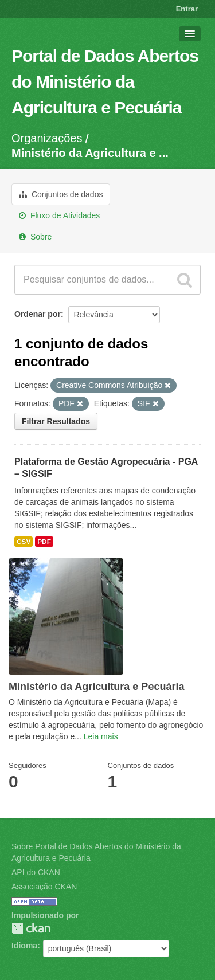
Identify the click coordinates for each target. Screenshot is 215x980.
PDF (44, 542)
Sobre (35, 237)
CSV (24, 542)
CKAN (31, 928)
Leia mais (101, 736)
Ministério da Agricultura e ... (90, 153)
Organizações (47, 138)
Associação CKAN (44, 887)
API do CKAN (36, 872)
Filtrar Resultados (56, 421)
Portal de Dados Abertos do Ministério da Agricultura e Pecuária (105, 82)
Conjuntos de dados (61, 194)
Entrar (187, 9)
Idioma (24, 946)
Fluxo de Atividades (59, 215)
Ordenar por (38, 314)
